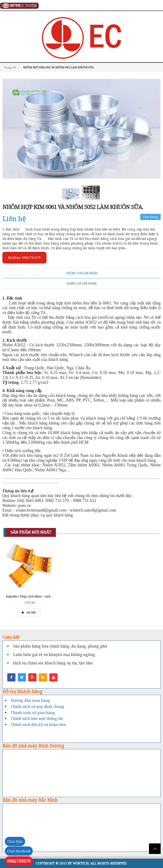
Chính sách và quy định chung (38, 707)
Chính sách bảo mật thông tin (37, 718)
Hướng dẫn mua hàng (30, 700)
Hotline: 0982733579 (24, 258)
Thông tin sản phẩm (81, 273)
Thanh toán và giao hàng (33, 713)
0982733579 (19, 861)
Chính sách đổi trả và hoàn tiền (38, 725)
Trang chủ (10, 67)
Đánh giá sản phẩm (82, 284)
